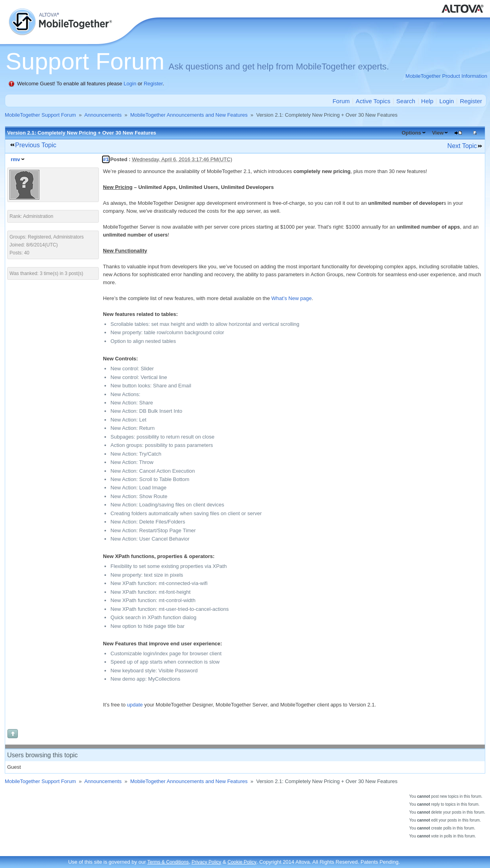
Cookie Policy (242, 862)
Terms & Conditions (168, 862)
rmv (15, 159)
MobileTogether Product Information (446, 76)
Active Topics (373, 101)
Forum (341, 101)
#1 (106, 159)
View (438, 133)
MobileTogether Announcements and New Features (189, 115)
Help (427, 101)
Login (130, 84)
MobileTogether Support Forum (40, 115)
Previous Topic (36, 145)
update (135, 705)
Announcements (103, 115)
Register (153, 84)
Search (406, 101)
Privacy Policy (206, 862)
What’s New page (291, 298)
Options (411, 133)
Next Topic (462, 146)
